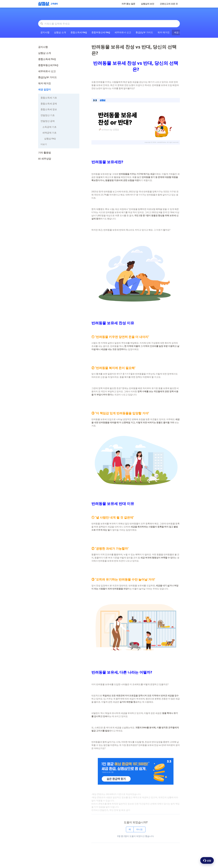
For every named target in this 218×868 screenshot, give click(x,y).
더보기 (44, 144)
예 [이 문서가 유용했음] (130, 829)
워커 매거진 (164, 32)
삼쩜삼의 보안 (148, 4)
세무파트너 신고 (123, 32)
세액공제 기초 (49, 133)
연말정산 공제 (48, 121)
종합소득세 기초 (49, 98)
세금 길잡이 (45, 89)
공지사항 (45, 32)
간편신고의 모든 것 (169, 4)
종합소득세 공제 (49, 104)
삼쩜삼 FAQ (50, 139)
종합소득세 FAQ (79, 32)
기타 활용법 (45, 153)
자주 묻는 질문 (128, 4)
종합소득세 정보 (49, 109)
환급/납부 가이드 (144, 32)
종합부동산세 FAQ (101, 32)
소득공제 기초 (49, 127)
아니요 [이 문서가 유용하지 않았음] (139, 829)
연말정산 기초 (48, 115)
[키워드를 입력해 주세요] (109, 24)
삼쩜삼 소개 (60, 32)
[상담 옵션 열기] (207, 860)
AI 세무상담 (45, 159)
